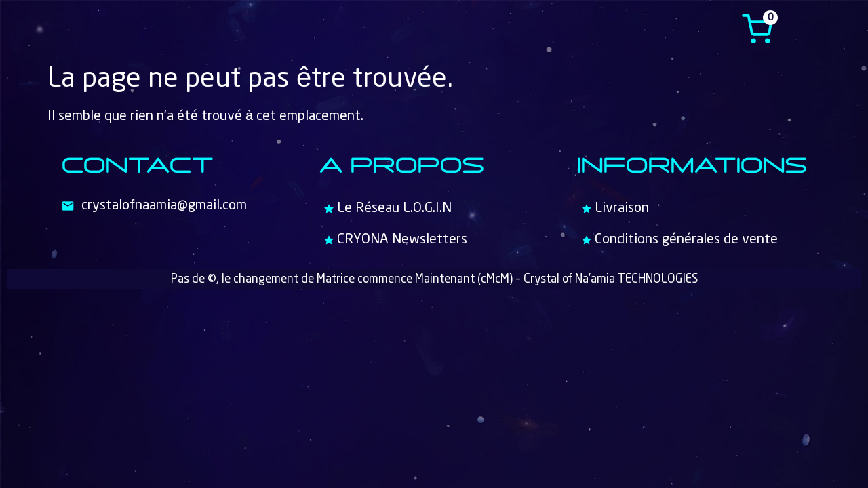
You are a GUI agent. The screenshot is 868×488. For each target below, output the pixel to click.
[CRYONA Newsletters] (434, 240)
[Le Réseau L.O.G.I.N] (434, 209)
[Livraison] (692, 209)
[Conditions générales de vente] (692, 240)
